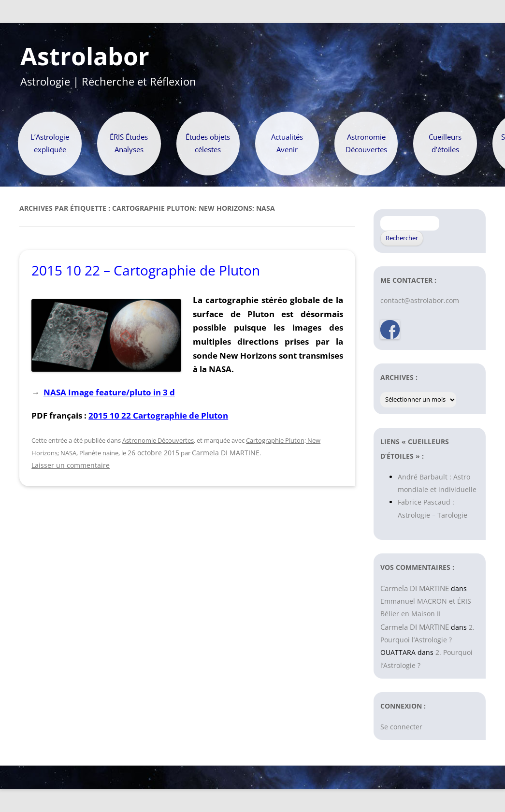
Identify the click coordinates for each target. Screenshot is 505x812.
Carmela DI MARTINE (226, 453)
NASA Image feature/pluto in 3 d (109, 392)
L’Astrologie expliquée (50, 143)
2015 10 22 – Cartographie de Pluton (146, 270)
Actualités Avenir (287, 143)
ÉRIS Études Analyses (129, 143)
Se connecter (401, 727)
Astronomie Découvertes (366, 143)
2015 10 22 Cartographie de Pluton (158, 415)
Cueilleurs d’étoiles (445, 143)
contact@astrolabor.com (420, 300)
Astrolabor (85, 57)
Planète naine (99, 453)
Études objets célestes (208, 143)
